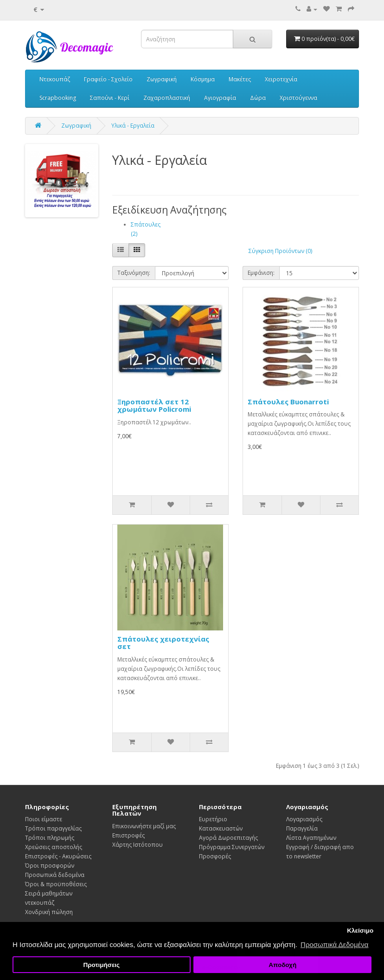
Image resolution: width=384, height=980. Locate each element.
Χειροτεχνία (281, 79)
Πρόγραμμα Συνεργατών (232, 847)
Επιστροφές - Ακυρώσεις (58, 856)
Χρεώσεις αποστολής (54, 847)
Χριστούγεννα (298, 98)
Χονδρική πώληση (49, 912)
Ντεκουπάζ (55, 79)
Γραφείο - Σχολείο (108, 79)
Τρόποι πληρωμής (50, 838)
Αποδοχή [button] (282, 965)
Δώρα (258, 98)
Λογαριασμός (304, 819)
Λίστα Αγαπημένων (311, 838)
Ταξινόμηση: (134, 273)
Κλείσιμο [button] (360, 931)
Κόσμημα (203, 79)
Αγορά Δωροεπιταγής (228, 838)
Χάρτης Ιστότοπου (138, 845)
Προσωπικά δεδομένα (55, 875)
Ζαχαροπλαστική (167, 98)
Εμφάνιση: (261, 273)
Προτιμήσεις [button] (101, 965)
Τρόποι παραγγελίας (53, 828)
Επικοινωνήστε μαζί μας (144, 826)
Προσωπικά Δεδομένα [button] (334, 944)
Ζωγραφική (162, 79)
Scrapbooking (58, 98)
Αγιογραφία (220, 98)
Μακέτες (240, 79)
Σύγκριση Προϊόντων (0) (280, 251)
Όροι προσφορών (50, 866)
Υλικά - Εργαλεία (133, 126)
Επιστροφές (128, 835)
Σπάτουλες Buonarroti (288, 402)
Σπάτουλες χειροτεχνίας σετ (163, 643)
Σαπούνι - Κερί (110, 98)
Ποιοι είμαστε (44, 819)
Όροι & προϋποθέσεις (56, 884)
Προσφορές (215, 856)
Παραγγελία (302, 828)
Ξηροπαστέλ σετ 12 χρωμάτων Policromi (154, 406)
